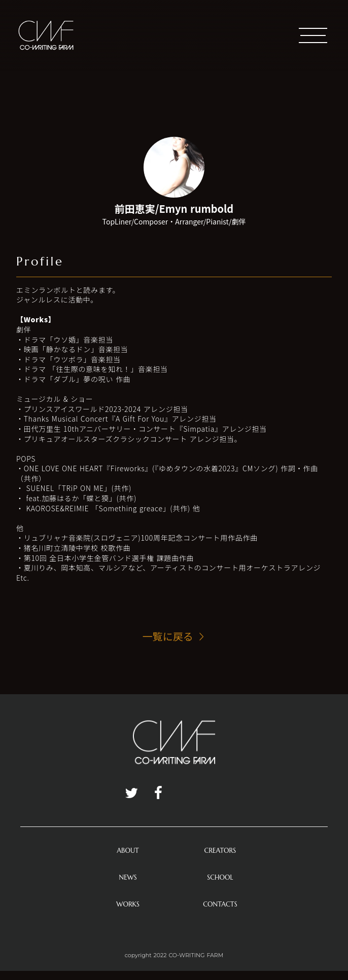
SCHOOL (220, 877)
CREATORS (220, 851)
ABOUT (128, 851)
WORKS (128, 904)
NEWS (128, 877)
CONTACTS (220, 904)
